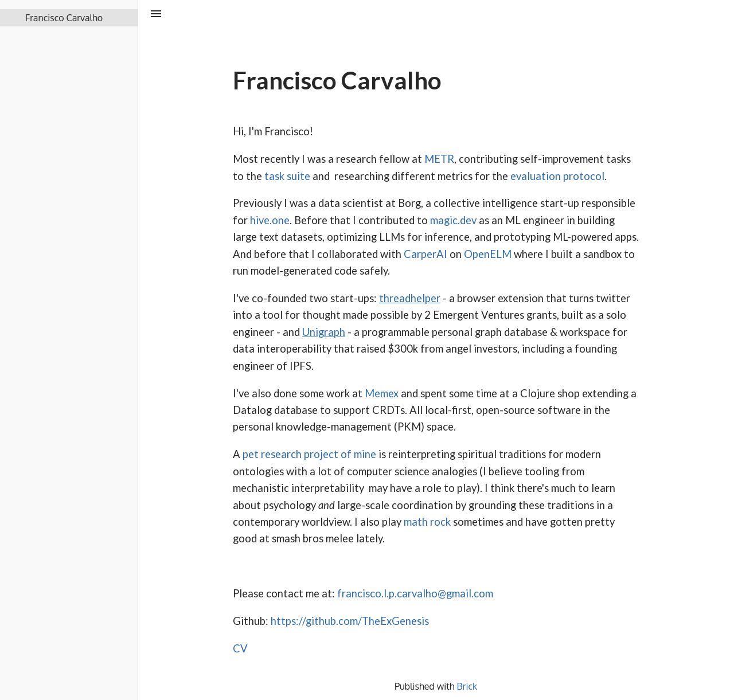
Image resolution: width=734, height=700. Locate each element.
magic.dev (453, 220)
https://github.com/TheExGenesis (350, 621)
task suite (287, 176)
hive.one (270, 220)
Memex (382, 393)
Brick (467, 686)
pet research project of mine (309, 454)
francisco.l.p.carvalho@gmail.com (415, 593)
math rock (427, 522)
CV (240, 648)
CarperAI (427, 254)
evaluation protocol (557, 176)
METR (439, 159)
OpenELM (488, 254)
